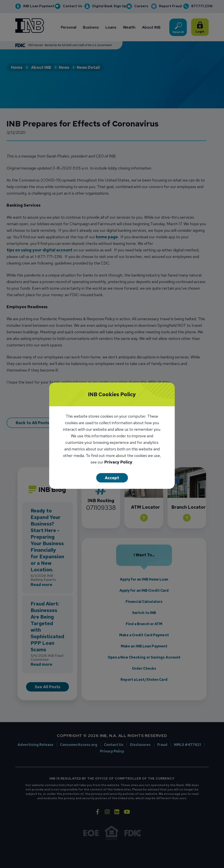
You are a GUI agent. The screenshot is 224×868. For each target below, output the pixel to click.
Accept (112, 478)
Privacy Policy (118, 463)
